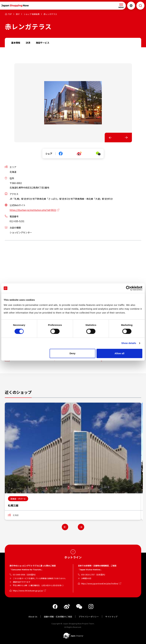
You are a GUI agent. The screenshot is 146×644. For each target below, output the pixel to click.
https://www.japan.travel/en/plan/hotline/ (100, 583)
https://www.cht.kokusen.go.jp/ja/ (28, 591)
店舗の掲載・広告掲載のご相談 (58, 617)
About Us (33, 617)
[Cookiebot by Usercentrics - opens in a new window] (128, 288)
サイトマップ (111, 617)
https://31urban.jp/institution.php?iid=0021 (33, 210)
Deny (73, 353)
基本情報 (16, 43)
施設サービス (43, 43)
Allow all (120, 353)
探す (18, 14)
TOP (10, 14)
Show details (129, 343)
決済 (28, 43)
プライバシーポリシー (89, 617)
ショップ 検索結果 (32, 14)
